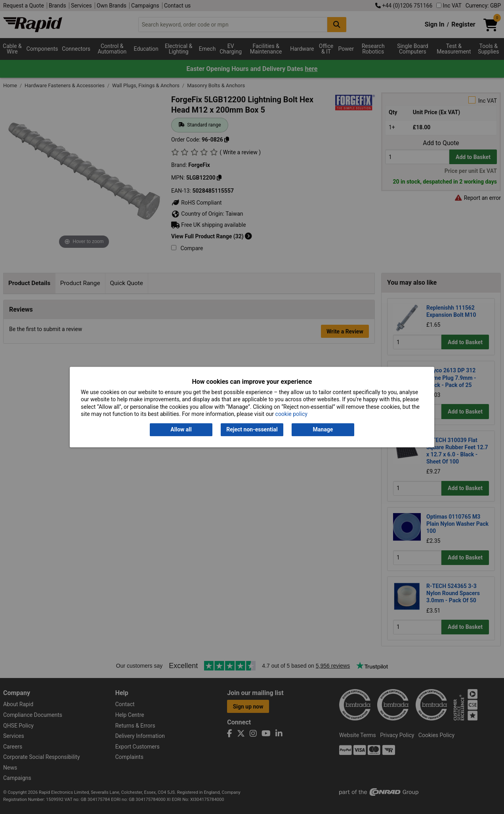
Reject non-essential (252, 430)
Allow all (181, 430)
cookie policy (291, 414)
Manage (323, 430)
